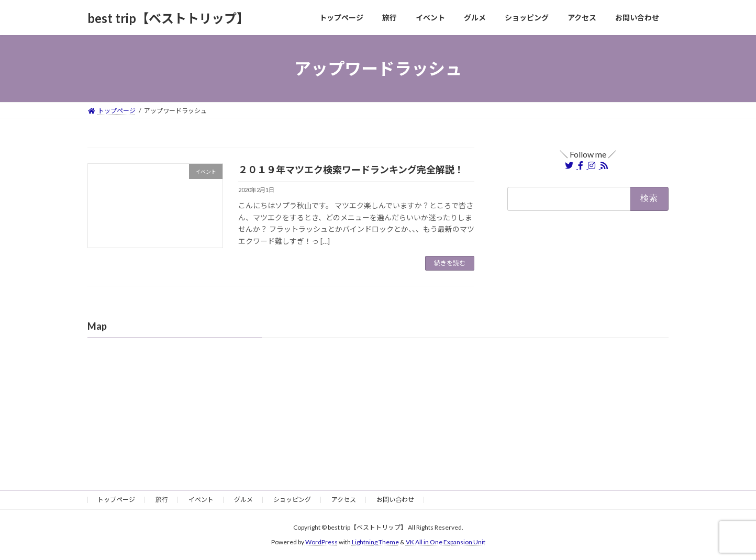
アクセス (344, 500)
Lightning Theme (375, 542)
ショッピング (292, 500)
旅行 (162, 500)
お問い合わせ (395, 500)
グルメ (243, 500)
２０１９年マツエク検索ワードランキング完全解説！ (351, 170)
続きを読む (450, 263)
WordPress (321, 542)
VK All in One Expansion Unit (446, 542)
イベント (201, 500)
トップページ (116, 500)
